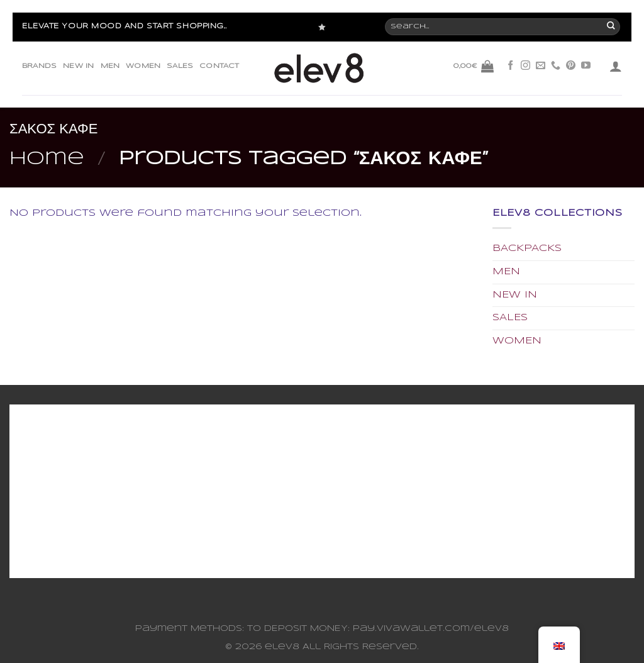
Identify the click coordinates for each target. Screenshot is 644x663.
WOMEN (143, 66)
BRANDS (39, 66)
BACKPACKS (527, 248)
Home (47, 159)
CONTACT (219, 66)
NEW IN (78, 66)
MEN (110, 66)
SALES (180, 66)
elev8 (282, 647)
